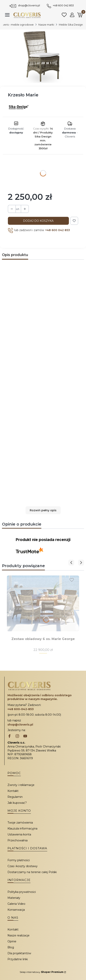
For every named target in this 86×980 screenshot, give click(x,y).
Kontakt (13, 791)
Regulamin (15, 797)
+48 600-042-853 (21, 709)
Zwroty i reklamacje (21, 785)
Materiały (14, 898)
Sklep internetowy (42, 972)
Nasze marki (46, 25)
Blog (11, 947)
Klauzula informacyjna (22, 829)
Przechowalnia (18, 840)
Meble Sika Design (71, 25)
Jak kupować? (17, 803)
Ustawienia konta (19, 834)
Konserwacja (16, 910)
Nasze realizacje (18, 935)
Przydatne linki (18, 959)
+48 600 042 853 (63, 5)
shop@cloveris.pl (29, 5)
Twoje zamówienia (20, 823)
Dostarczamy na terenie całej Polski (32, 872)
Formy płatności (19, 860)
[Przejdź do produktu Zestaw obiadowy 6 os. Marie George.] (43, 603)
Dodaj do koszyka (38, 221)
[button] (43, 510)
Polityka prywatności (22, 892)
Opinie (12, 941)
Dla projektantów (19, 953)
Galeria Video (16, 904)
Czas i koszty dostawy (23, 866)
